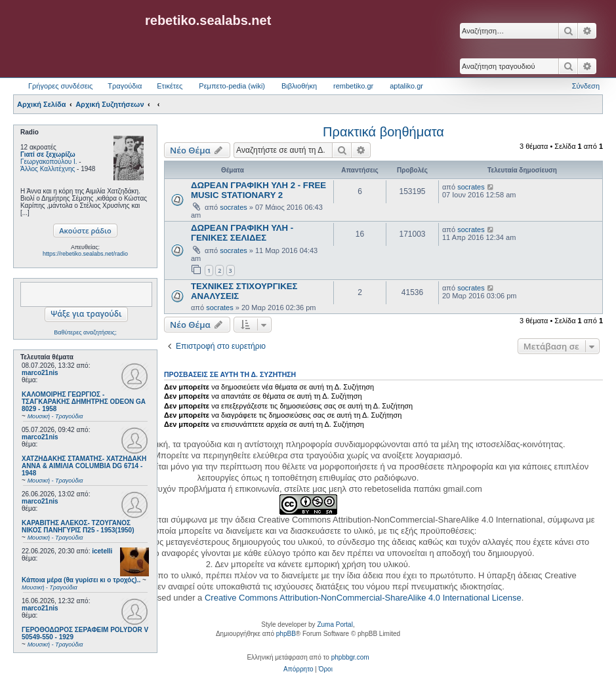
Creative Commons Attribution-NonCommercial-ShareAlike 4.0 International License (363, 598)
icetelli (102, 551)
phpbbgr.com (350, 657)
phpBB (286, 634)
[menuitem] (298, 669)
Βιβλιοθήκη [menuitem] (299, 86)
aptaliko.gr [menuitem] (406, 86)
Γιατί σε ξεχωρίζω (48, 154)
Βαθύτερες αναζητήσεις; (85, 332)
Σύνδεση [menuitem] (586, 86)
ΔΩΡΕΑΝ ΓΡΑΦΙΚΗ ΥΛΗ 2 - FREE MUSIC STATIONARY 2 (258, 190)
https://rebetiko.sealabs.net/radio (85, 254)
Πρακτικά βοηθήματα (383, 132)
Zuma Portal (335, 625)
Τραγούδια (125, 86)
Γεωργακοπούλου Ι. (49, 162)
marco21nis (40, 373)
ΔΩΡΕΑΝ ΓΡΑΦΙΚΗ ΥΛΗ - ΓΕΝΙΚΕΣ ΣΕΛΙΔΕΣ (242, 233)
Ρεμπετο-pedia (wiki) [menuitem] (232, 86)
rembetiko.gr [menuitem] (353, 86)
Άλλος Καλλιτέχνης (48, 169)
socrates (234, 207)
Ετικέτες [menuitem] (170, 86)
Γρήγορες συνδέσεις (60, 86)
